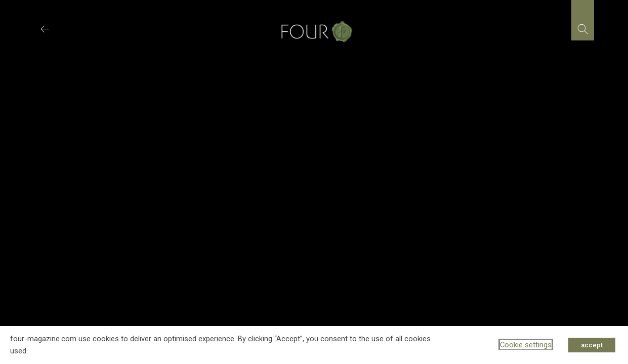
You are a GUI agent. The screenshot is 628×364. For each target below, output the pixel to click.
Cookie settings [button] (526, 345)
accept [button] (592, 345)
